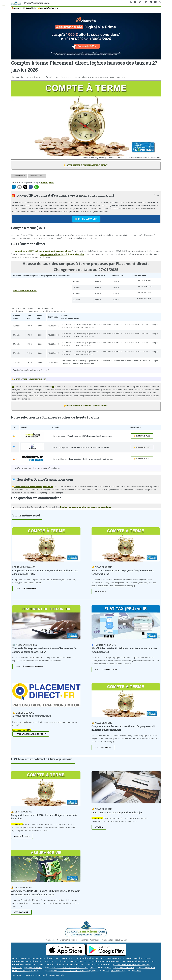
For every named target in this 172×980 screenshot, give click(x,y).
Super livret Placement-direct (31, 734)
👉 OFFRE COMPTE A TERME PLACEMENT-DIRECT (86, 165)
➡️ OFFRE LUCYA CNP (86, 219)
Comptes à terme (103, 747)
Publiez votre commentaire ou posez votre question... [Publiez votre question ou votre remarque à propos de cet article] (86, 507)
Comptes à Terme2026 (26, 589)
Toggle (5, 6)
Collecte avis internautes (123, 967)
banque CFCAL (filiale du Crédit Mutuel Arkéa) (62, 254)
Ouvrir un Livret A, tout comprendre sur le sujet (117, 812)
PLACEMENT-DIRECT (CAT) (25, 290)
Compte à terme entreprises (29, 666)
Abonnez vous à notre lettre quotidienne (34, 487)
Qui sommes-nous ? (33, 967)
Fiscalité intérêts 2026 (106, 670)
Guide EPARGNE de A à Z (100, 967)
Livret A (99, 827)
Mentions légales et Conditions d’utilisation (132, 964)
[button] (14, 187)
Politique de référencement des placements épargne (65, 967)
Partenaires (17, 967)
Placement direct (37, 176)
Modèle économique (100, 970)
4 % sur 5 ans (101, 592)
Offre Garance (21, 912)
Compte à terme (19, 176)
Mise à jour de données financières (126, 970)
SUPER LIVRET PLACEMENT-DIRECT (30, 379)
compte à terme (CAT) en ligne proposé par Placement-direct (42, 251)
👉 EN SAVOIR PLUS (142, 436)
